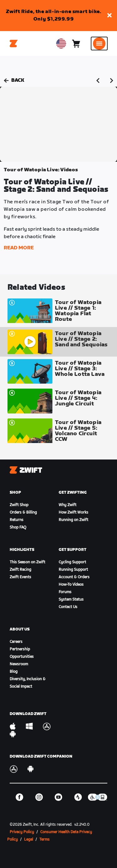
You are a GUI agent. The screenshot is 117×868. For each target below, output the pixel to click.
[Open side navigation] (99, 44)
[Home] (14, 44)
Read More (19, 248)
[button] (110, 16)
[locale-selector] (61, 44)
